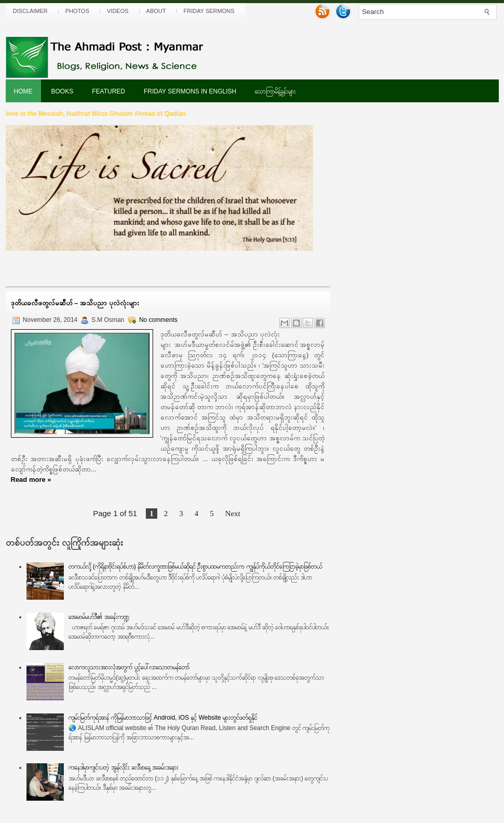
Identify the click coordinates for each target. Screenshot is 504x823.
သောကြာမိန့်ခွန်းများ (275, 91)
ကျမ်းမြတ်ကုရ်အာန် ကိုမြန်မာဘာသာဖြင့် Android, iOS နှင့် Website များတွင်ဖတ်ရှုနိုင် (163, 718)
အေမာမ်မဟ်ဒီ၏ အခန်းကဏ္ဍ (99, 617)
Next (233, 514)
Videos (118, 11)
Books (63, 91)
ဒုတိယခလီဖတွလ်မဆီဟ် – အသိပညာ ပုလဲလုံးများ (75, 303)
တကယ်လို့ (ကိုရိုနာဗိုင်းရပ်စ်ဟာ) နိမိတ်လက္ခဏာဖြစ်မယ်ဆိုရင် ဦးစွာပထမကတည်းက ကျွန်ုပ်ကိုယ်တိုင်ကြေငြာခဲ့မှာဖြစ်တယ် (195, 566)
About (156, 11)
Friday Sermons (209, 11)
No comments (158, 320)
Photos (77, 11)
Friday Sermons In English (190, 91)
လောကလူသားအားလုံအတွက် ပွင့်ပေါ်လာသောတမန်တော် (129, 667)
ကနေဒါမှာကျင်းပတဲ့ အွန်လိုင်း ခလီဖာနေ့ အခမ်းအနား (124, 767)
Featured (108, 91)
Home (23, 91)
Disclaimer (30, 11)
